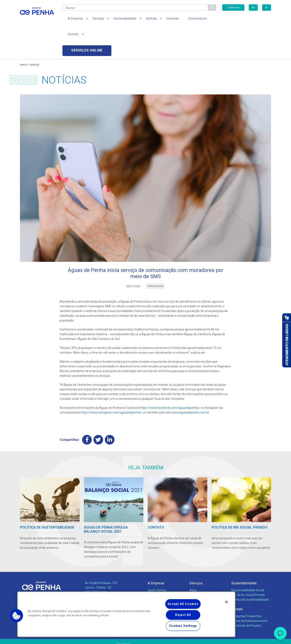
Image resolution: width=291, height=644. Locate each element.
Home (24, 33)
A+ (253, 8)
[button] (17, 616)
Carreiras (162, 19)
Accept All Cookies (183, 604)
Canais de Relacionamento (249, 589)
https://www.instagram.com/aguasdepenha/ (111, 381)
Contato (237, 578)
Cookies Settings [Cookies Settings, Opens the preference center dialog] (183, 626)
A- (266, 8)
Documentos (198, 573)
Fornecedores (185, 19)
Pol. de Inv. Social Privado (248, 564)
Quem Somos (157, 559)
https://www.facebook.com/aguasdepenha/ (170, 377)
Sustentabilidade (244, 552)
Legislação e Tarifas (203, 564)
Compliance (156, 564)
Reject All (183, 615)
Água (193, 559)
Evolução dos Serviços (205, 568)
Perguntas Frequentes (246, 585)
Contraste (233, 8)
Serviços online (247, 19)
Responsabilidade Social (248, 559)
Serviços (196, 552)
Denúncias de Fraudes (246, 594)
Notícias (35, 33)
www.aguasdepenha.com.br (190, 381)
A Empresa (156, 552)
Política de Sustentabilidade (250, 568)
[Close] (226, 602)
